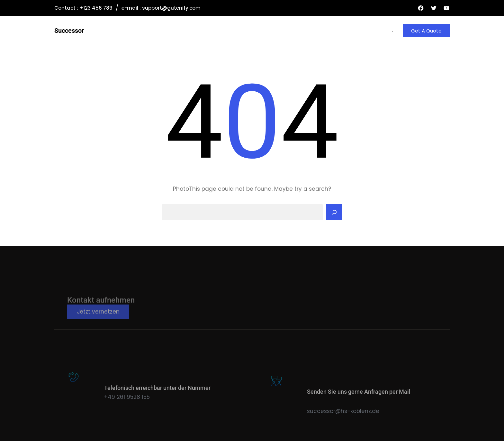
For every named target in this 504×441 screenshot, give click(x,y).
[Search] (334, 212)
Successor (69, 31)
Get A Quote (426, 31)
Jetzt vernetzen (98, 320)
